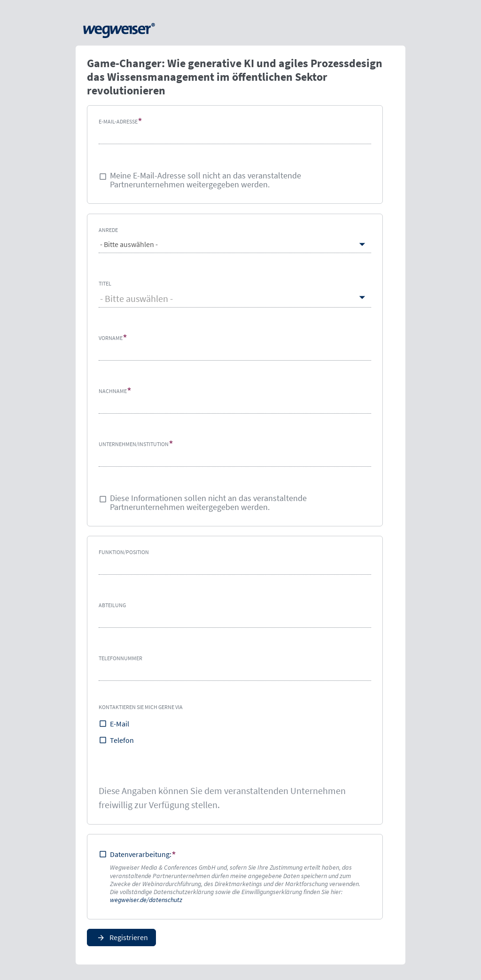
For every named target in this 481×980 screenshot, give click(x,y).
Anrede (108, 230)
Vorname (111, 337)
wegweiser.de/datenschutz (146, 900)
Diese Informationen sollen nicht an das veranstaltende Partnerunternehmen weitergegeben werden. (208, 502)
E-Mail (120, 724)
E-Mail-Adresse (118, 121)
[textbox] (235, 298)
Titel (105, 283)
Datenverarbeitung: (141, 854)
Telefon (122, 740)
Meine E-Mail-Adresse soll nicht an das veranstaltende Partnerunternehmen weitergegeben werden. (206, 180)
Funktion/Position (124, 552)
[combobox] (235, 298)
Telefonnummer (120, 658)
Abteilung (112, 605)
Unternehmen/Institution (134, 444)
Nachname (113, 390)
